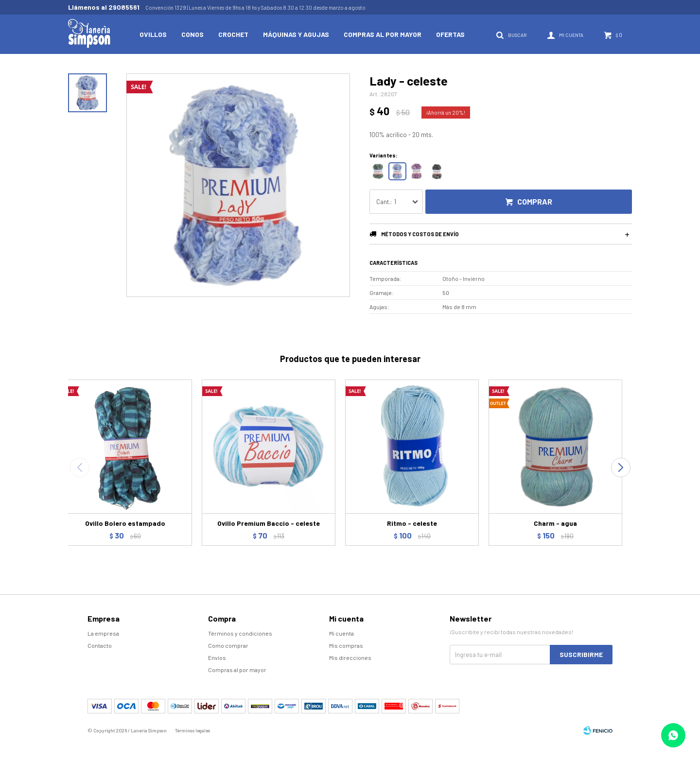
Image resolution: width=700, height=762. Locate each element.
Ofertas (450, 34)
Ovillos (153, 34)
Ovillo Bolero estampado (125, 523)
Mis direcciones (350, 658)
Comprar (535, 201)
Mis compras (346, 645)
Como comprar (228, 645)
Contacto (100, 645)
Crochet (233, 34)
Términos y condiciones (240, 633)
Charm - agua (555, 523)
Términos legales (192, 730)
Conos (192, 34)
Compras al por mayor (383, 34)
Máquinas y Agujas (296, 34)
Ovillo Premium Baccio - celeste (269, 523)
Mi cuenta (341, 633)
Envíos (217, 658)
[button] (621, 468)
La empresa (103, 633)
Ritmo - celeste (412, 523)
